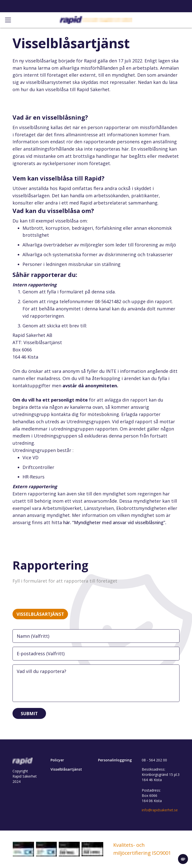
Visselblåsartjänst (66, 770)
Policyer (57, 760)
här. (68, 522)
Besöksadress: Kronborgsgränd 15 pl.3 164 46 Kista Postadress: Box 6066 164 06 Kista (161, 785)
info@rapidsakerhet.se (160, 810)
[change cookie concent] (183, 859)
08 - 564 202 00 (154, 760)
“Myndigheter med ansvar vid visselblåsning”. (119, 522)
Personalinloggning (115, 760)
